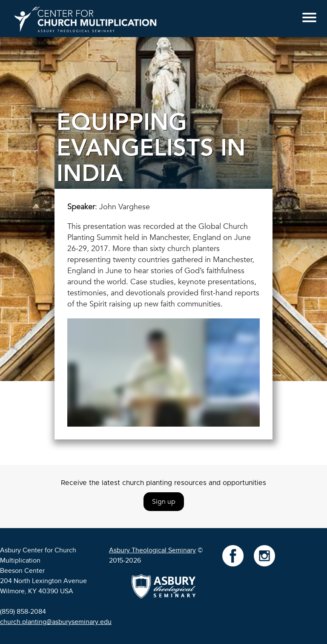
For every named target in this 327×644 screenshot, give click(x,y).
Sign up (164, 502)
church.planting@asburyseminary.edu (56, 622)
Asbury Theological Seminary (152, 550)
